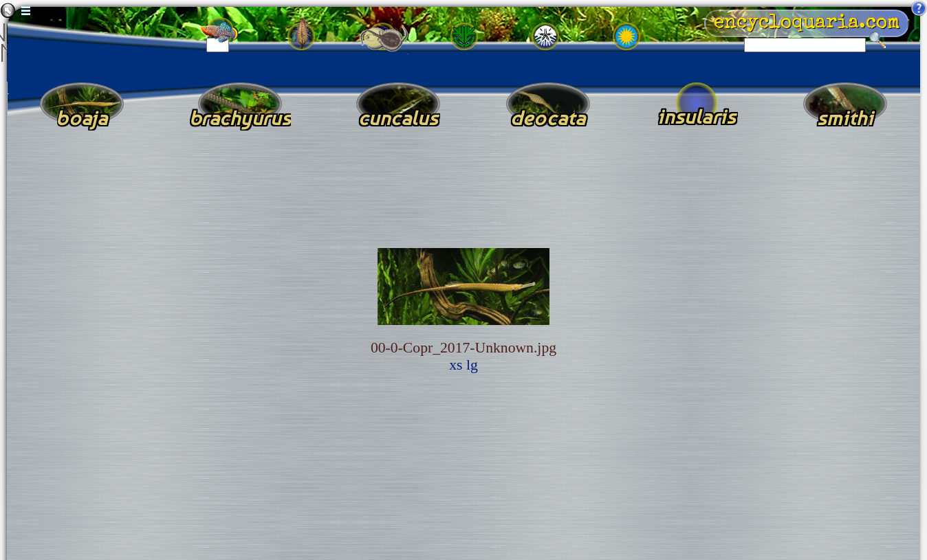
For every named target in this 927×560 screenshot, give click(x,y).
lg (472, 365)
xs (456, 365)
